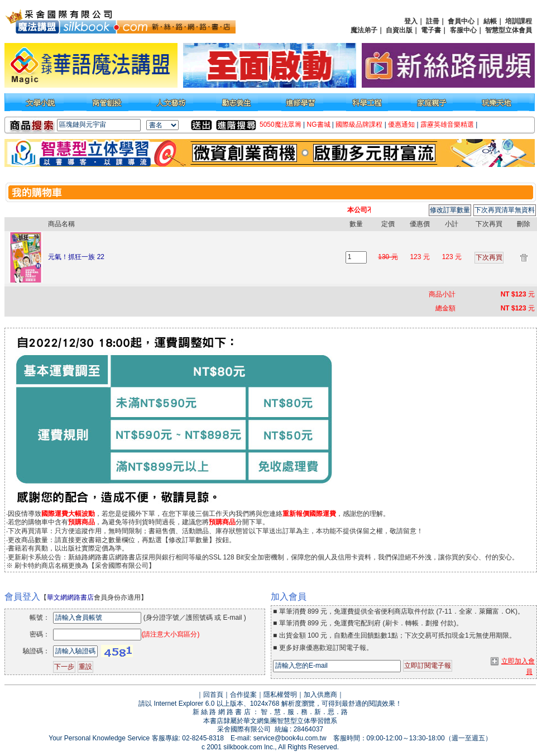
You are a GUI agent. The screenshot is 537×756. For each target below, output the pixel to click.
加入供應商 (320, 695)
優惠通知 (401, 125)
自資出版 (399, 30)
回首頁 (213, 695)
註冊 (433, 21)
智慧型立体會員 (509, 30)
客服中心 (463, 30)
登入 (411, 21)
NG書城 (319, 125)
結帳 (490, 21)
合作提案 (243, 695)
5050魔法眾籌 (281, 125)
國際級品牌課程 (359, 125)
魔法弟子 (364, 30)
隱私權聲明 (280, 695)
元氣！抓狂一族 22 (76, 257)
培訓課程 (519, 21)
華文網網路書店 (70, 597)
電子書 (431, 30)
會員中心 (461, 21)
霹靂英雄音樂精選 (447, 125)
